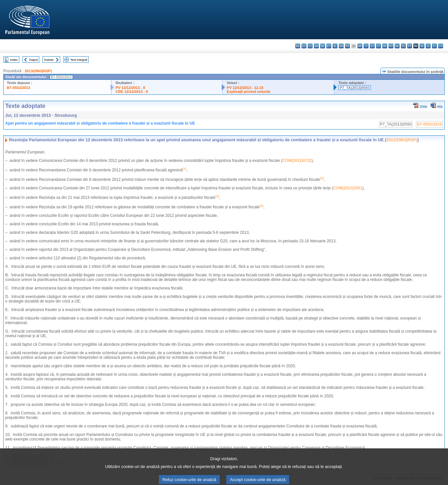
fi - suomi (434, 46)
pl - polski (403, 46)
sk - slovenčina (422, 46)
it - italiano (366, 46)
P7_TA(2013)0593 (355, 88)
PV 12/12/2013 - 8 (130, 88)
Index (14, 60)
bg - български (298, 46)
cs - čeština (310, 46)
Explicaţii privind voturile (248, 92)
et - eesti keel (329, 46)
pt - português (410, 46)
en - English (341, 46)
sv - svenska (441, 46)
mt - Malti (391, 46)
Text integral (79, 60)
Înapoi (34, 60)
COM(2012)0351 (348, 188)
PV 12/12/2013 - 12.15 (245, 88)
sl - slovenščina (428, 46)
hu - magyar (385, 46)
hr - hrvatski (360, 46)
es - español (304, 46)
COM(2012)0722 (297, 161)
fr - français (347, 46)
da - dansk (316, 46)
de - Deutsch (323, 46)
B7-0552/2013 (18, 88)
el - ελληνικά (335, 46)
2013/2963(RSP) (38, 71)
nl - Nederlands (397, 46)
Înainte (49, 60)
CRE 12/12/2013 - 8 (132, 92)
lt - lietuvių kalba (379, 46)
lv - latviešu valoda (372, 46)
